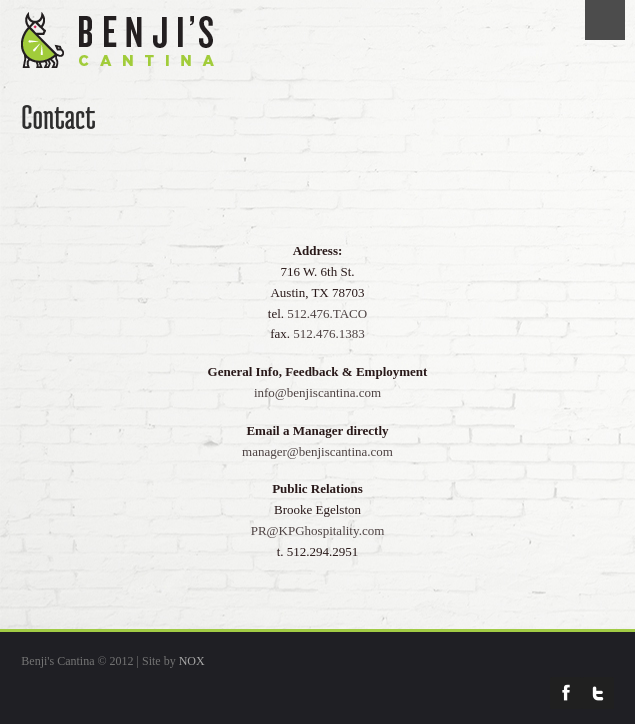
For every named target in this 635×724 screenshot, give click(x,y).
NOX (192, 661)
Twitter (598, 693)
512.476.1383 (329, 333)
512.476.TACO (327, 313)
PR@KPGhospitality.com (318, 530)
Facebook (566, 693)
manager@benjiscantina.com (317, 451)
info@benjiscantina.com (317, 392)
